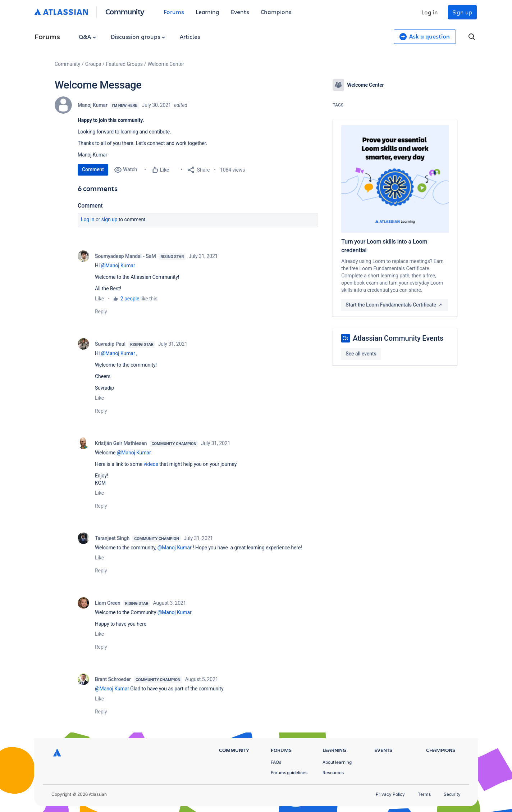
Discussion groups (138, 37)
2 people (130, 299)
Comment (93, 169)
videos (151, 464)
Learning (207, 12)
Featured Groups (124, 64)
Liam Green (108, 603)
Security (452, 794)
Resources (333, 773)
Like (99, 299)
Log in (430, 12)
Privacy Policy (390, 794)
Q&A (87, 37)
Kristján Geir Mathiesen (121, 443)
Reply (101, 312)
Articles (190, 37)
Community (125, 11)
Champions (276, 12)
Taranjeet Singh (112, 538)
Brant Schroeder (113, 679)
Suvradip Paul (110, 344)
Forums (174, 12)
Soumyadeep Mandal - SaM (125, 256)
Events (240, 12)
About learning (337, 762)
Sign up (462, 12)
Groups (93, 64)
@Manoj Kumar (118, 266)
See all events (361, 354)
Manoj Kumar (93, 105)
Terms (424, 794)
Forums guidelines (289, 773)
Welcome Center (166, 64)
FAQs (276, 762)
